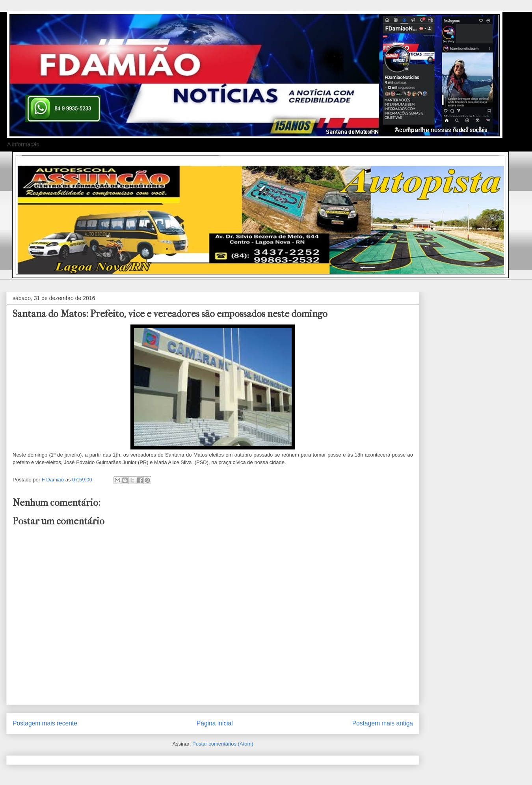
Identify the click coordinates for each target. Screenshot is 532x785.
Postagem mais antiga (383, 723)
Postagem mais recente (45, 723)
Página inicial (215, 723)
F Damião (54, 480)
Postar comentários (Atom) (223, 744)
